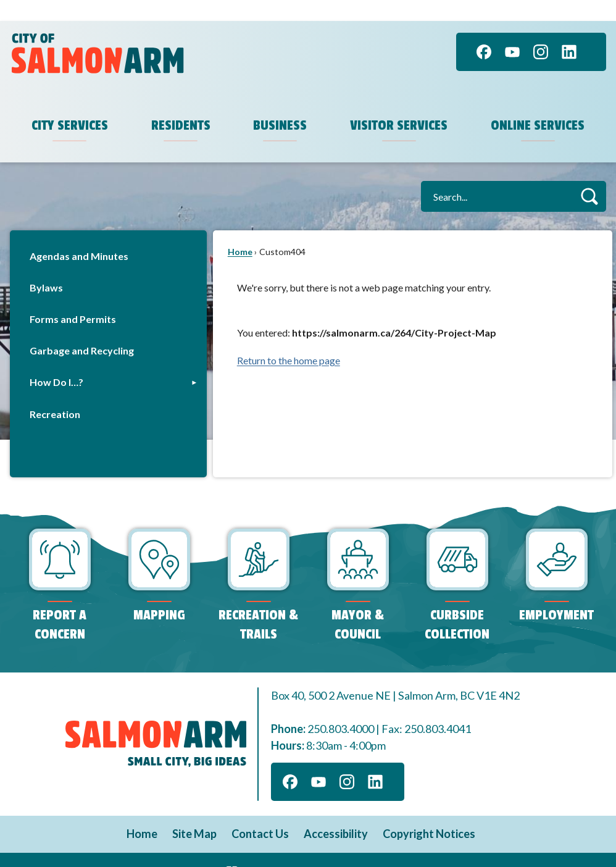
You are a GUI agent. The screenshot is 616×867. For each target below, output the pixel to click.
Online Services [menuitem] (538, 104)
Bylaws (46, 266)
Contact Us (260, 813)
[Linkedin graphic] (569, 31)
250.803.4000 (341, 708)
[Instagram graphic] (541, 31)
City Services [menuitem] (70, 104)
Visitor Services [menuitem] (399, 104)
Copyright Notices (429, 813)
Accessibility (336, 813)
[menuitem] (108, 235)
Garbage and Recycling (82, 329)
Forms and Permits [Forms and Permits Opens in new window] (73, 298)
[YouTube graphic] (512, 31)
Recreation (55, 393)
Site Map (194, 813)
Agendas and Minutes (79, 235)
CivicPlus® (374, 848)
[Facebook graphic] (484, 31)
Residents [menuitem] (181, 104)
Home (240, 231)
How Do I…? (56, 361)
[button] (589, 175)
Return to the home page (289, 339)
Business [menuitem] (280, 104)
